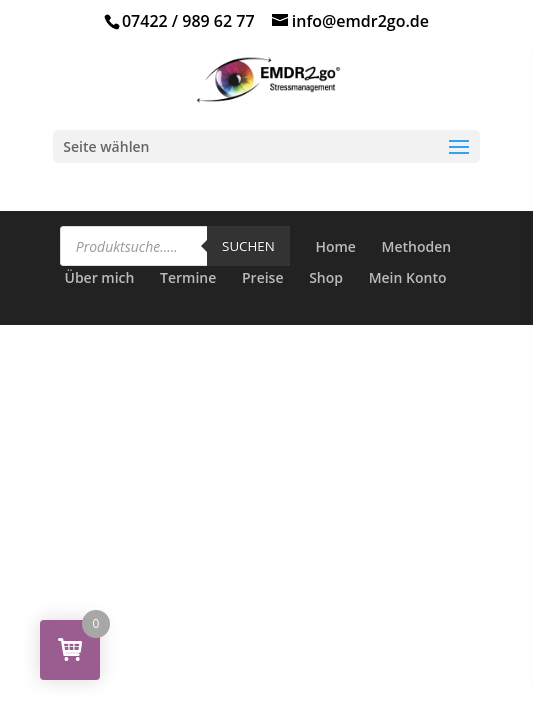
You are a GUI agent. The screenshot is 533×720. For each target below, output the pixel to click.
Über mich (99, 277)
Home (335, 246)
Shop (326, 277)
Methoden (417, 246)
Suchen (248, 246)
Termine (188, 277)
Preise (263, 277)
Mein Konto (408, 277)
